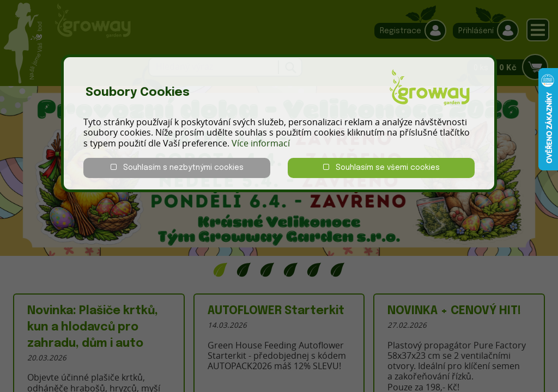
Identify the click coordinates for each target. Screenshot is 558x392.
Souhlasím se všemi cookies (381, 167)
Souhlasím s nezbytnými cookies (177, 167)
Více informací (261, 143)
